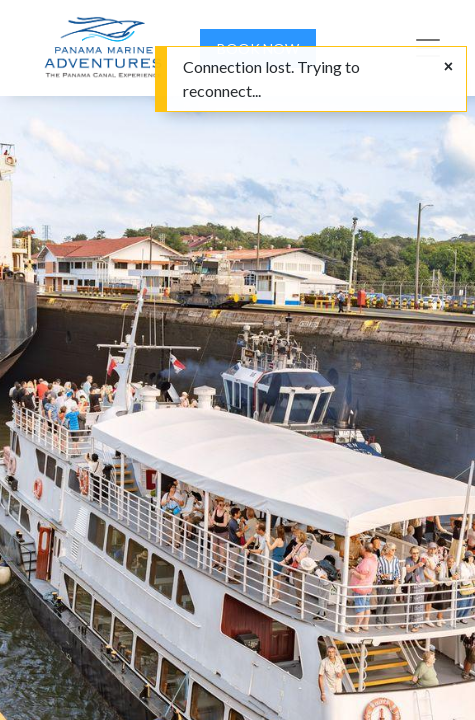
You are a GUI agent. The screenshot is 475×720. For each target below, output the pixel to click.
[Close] (448, 66)
